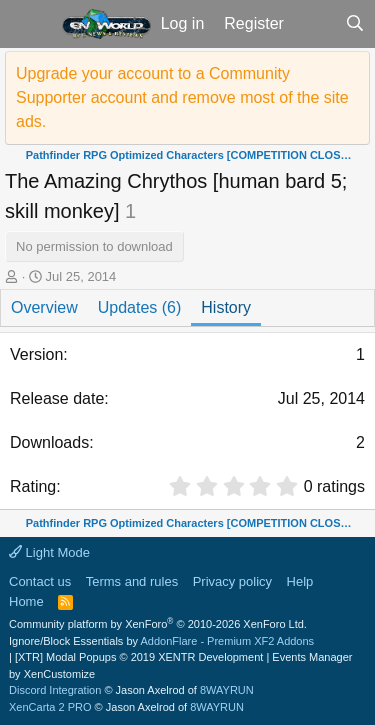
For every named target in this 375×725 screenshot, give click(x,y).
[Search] (354, 24)
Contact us (40, 581)
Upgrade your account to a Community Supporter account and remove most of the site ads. (182, 97)
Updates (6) (140, 307)
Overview (44, 307)
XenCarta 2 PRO (50, 707)
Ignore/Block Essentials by (161, 641)
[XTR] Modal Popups (139, 657)
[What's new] (314, 24)
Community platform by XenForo (158, 624)
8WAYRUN (227, 690)
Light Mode (49, 552)
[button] (28, 24)
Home (26, 601)
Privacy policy (232, 581)
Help (300, 581)
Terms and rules (132, 581)
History (226, 307)
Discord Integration (55, 690)
